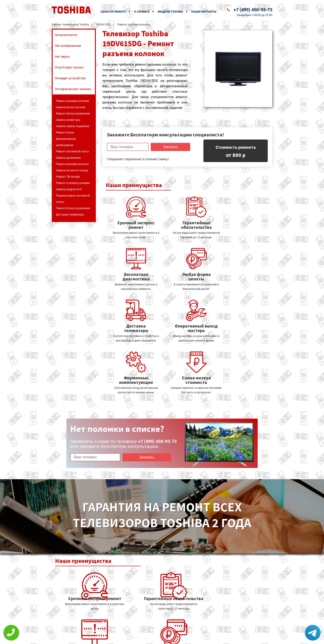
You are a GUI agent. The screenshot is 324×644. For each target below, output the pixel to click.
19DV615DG (103, 25)
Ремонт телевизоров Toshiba (70, 25)
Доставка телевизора (70, 215)
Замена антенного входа (72, 170)
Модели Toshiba (170, 12)
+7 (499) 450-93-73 (253, 10)
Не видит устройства (70, 78)
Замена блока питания (71, 107)
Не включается (66, 35)
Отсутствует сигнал (69, 67)
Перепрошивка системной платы (73, 199)
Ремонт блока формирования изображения (66, 139)
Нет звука (62, 57)
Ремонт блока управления (73, 114)
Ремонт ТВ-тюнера (68, 177)
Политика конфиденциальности (130, 638)
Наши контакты (204, 12)
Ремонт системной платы (72, 151)
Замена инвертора (68, 120)
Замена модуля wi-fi (69, 189)
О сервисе (142, 12)
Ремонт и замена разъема (73, 183)
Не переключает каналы (73, 89)
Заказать (170, 147)
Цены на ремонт (113, 12)
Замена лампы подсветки (73, 126)
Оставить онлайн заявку (176, 627)
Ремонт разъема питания (72, 101)
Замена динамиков (68, 158)
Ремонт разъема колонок (72, 164)
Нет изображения (68, 46)
